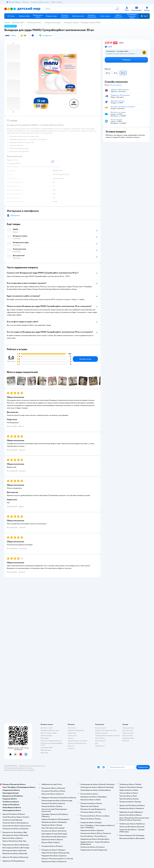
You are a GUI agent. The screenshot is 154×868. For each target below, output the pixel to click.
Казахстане (23, 770)
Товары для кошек (128, 728)
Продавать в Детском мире (50, 730)
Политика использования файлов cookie (52, 744)
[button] (144, 16)
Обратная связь (46, 750)
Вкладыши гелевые (71, 22)
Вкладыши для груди (53, 22)
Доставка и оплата (47, 728)
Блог (97, 743)
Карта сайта (44, 753)
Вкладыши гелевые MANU (91, 22)
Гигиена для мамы (34, 22)
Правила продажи (47, 736)
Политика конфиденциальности (51, 741)
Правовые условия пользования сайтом (32, 766)
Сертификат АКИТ (47, 748)
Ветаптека (126, 741)
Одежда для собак (128, 738)
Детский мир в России (12, 770)
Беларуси (32, 770)
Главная (7, 22)
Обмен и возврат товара (49, 733)
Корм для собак (128, 736)
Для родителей (18, 22)
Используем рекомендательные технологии (19, 768)
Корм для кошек (128, 730)
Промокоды (45, 738)
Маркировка (15, 215)
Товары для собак (128, 733)
